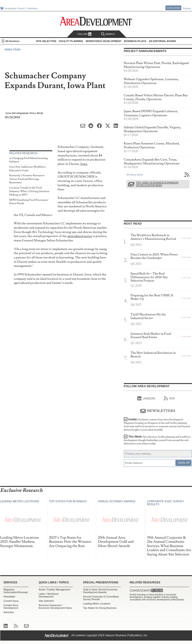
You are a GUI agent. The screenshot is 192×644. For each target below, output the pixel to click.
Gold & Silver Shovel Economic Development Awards (100, 591)
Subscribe (173, 8)
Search (108, 34)
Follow (85, 34)
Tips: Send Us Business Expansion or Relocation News (157, 184)
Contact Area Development (11, 607)
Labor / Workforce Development (49, 595)
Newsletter (10, 597)
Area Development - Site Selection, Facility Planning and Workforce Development (96, 21)
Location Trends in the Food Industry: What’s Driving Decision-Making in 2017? (30, 191)
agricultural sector (80, 236)
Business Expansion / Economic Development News (56, 607)
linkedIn (146, 399)
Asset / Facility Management (55, 590)
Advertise (32, 8)
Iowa (84, 164)
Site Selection (46, 601)
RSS (169, 399)
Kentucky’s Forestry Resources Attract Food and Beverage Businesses (27, 179)
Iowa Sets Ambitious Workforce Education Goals (28, 169)
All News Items (135, 175)
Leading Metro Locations (97, 604)
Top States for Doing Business (100, 608)
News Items (13, 50)
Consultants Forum (14, 8)
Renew (187, 8)
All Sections (12, 41)
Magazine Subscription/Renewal (16, 591)
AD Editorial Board (162, 41)
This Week (157, 440)
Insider (157, 425)
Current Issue (11, 601)
